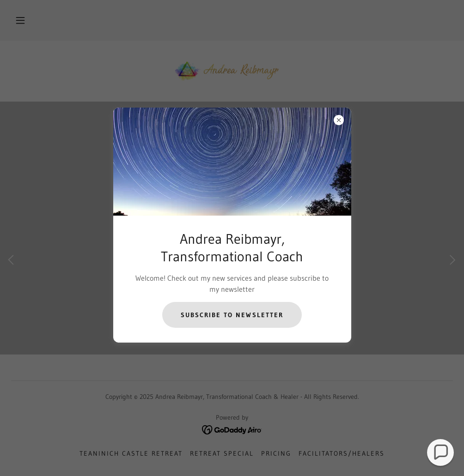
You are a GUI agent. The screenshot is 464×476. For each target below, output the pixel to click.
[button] (440, 452)
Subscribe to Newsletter (232, 315)
